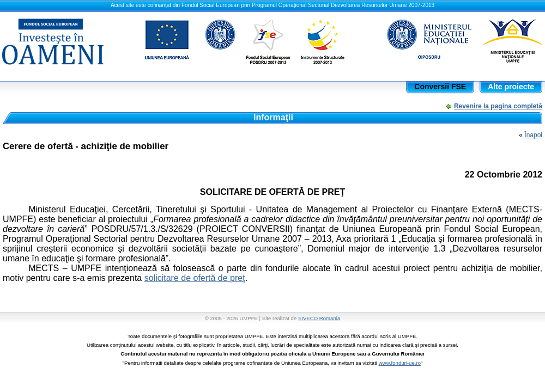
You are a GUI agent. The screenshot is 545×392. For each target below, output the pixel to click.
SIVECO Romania (319, 318)
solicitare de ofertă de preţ (195, 278)
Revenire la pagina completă (498, 106)
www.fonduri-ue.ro (400, 363)
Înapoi (533, 135)
